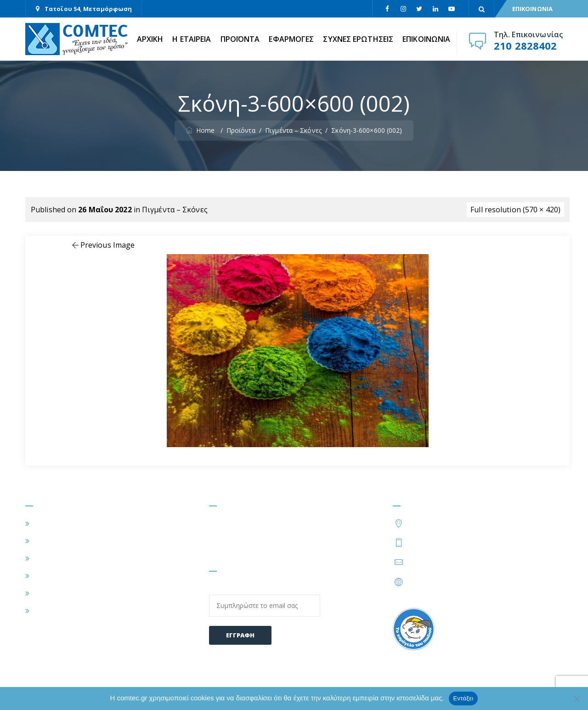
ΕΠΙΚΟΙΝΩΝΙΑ (532, 9)
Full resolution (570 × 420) (515, 210)
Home (201, 130)
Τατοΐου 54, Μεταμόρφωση (88, 9)
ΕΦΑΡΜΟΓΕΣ (291, 39)
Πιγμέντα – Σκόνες (175, 210)
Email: (265, 600)
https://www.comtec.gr (446, 582)
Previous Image (103, 245)
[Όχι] (577, 699)
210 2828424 (481, 542)
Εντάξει (464, 698)
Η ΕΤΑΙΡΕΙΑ (192, 39)
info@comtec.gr (435, 562)
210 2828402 (525, 45)
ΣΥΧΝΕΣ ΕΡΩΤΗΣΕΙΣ (358, 39)
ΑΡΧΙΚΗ (150, 39)
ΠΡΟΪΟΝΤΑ (240, 39)
